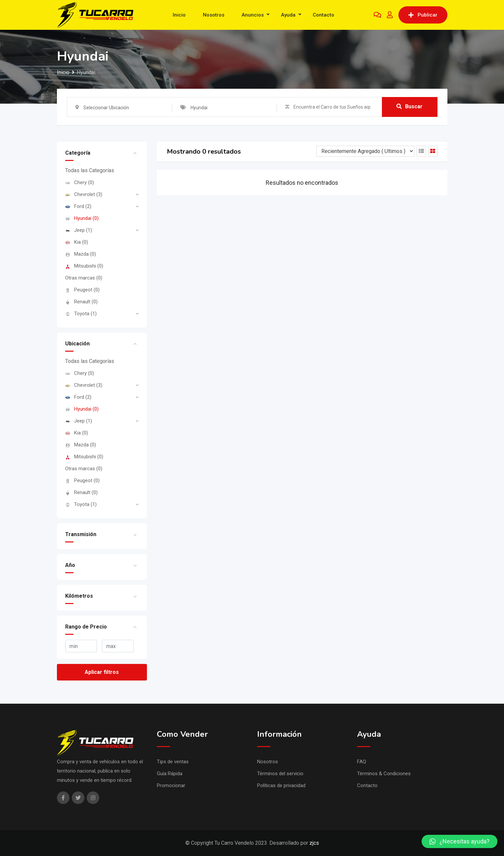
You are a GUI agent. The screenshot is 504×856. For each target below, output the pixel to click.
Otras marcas (84, 278)
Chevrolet (84, 194)
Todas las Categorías (90, 170)
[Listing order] (365, 151)
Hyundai (82, 218)
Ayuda (288, 15)
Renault (81, 302)
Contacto (323, 15)
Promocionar (171, 785)
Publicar (423, 15)
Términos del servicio (280, 774)
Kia (77, 242)
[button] (459, 841)
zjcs (314, 843)
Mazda (81, 254)
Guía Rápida (170, 774)
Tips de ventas (173, 762)
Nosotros (214, 15)
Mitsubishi (84, 266)
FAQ (362, 762)
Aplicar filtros (102, 672)
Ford (78, 206)
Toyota (81, 314)
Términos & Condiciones (384, 774)
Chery (80, 182)
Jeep (79, 230)
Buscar (410, 107)
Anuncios (253, 15)
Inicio (179, 15)
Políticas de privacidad (281, 785)
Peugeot (82, 290)
